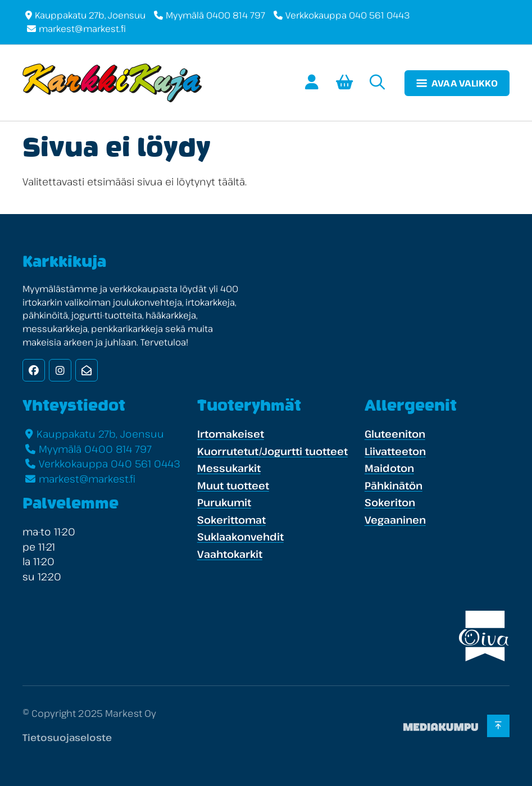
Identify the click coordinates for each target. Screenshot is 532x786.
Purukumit (224, 502)
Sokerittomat (231, 520)
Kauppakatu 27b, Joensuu (90, 15)
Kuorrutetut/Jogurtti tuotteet (272, 451)
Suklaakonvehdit (240, 537)
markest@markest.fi (82, 29)
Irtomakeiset (231, 434)
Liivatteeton (395, 451)
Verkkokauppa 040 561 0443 (348, 15)
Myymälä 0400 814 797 (215, 15)
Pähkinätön (394, 485)
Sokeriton (390, 502)
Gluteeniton (395, 434)
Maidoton (389, 468)
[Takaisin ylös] (498, 726)
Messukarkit (229, 468)
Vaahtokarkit (230, 554)
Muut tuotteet (233, 485)
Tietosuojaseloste (67, 737)
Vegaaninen (395, 520)
